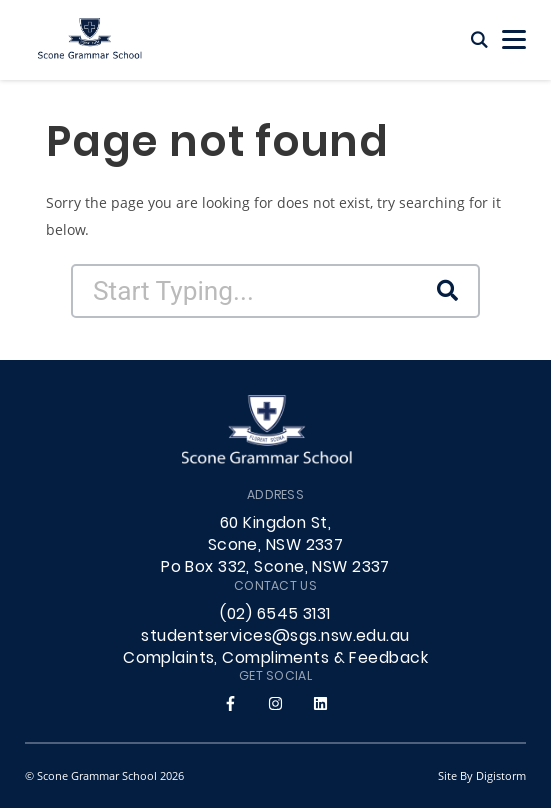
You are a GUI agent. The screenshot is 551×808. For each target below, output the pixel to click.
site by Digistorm (482, 775)
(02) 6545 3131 (275, 615)
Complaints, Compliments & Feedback (275, 659)
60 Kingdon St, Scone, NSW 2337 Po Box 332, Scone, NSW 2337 (275, 546)
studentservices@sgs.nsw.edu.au (275, 637)
